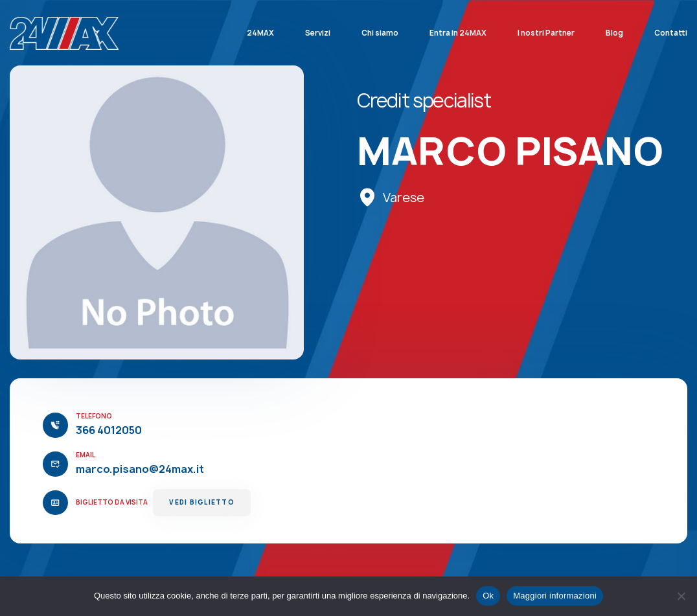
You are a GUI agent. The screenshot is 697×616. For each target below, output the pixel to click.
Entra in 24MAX (458, 33)
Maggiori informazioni (555, 596)
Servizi (318, 33)
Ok (488, 596)
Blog (614, 33)
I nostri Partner (546, 33)
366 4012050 (109, 430)
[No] (681, 596)
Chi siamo (380, 33)
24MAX (260, 33)
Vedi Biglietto (201, 502)
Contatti (671, 33)
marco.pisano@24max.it (140, 469)
